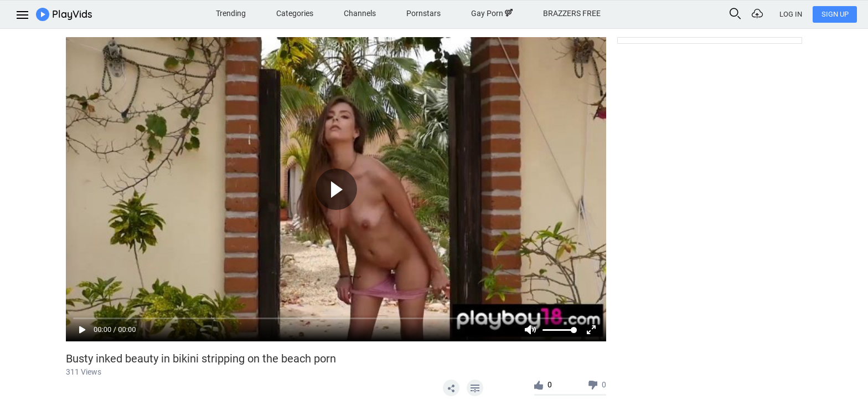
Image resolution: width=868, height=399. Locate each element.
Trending (231, 13)
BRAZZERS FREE (572, 13)
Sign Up (835, 14)
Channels (360, 13)
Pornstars (423, 13)
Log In (791, 14)
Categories (295, 13)
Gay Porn (492, 13)
